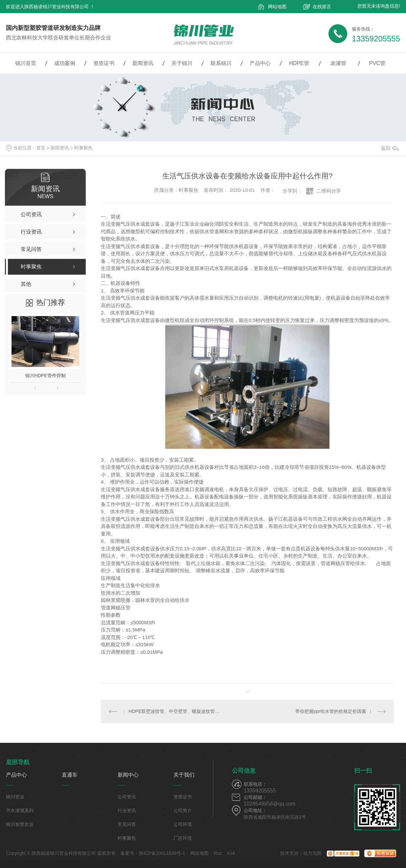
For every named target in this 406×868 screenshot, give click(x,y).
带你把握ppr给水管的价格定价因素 (331, 711)
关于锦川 (182, 63)
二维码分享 (329, 191)
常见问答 (127, 824)
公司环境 (183, 824)
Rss (218, 853)
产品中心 (260, 63)
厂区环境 (183, 838)
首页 (41, 148)
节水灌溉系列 (20, 811)
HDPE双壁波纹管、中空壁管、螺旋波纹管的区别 (174, 711)
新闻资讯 (143, 63)
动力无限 (312, 853)
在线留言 (322, 7)
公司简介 (183, 811)
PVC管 (377, 63)
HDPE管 (299, 63)
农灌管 (338, 63)
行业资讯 (127, 811)
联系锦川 (221, 63)
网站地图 (277, 7)
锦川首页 (26, 63)
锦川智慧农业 (20, 824)
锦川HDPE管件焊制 (45, 376)
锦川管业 (15, 797)
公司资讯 (127, 797)
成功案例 (65, 63)
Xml (231, 853)
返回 (390, 148)
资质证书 (104, 63)
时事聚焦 (83, 148)
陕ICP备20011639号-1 (162, 853)
